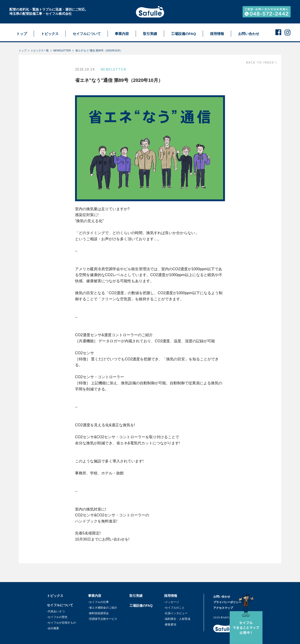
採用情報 (171, 596)
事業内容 (95, 596)
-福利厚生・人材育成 (177, 619)
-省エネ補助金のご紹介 (103, 608)
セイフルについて (60, 605)
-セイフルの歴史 (57, 617)
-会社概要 (53, 628)
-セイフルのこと (174, 608)
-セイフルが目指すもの (61, 623)
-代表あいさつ (56, 611)
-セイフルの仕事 (98, 602)
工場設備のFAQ (141, 606)
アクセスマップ (223, 608)
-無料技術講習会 (98, 613)
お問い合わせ (222, 597)
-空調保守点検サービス (103, 619)
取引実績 (136, 596)
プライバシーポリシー (227, 602)
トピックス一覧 (40, 50)
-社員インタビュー (176, 613)
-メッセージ (172, 602)
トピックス (55, 596)
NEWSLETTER (62, 50)
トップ (23, 50)
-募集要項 (170, 625)
